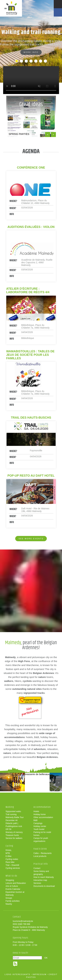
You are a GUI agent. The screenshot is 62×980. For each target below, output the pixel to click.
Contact (37, 868)
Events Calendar (13, 889)
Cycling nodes (12, 859)
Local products (40, 856)
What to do (11, 876)
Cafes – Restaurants (43, 853)
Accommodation (42, 807)
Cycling (9, 846)
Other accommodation (43, 817)
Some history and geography (41, 873)
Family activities (13, 901)
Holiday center (40, 826)
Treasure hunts (12, 835)
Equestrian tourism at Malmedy (15, 894)
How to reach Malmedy (44, 877)
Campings (38, 823)
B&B (36, 820)
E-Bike (9, 856)
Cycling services (13, 868)
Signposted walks (13, 811)
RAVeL (9, 850)
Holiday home (40, 814)
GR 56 (9, 829)
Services (37, 883)
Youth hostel (39, 829)
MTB (8, 853)
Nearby (9, 904)
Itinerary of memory (14, 832)
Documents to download (44, 886)
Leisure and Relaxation (16, 883)
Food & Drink (40, 849)
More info (31, 52)
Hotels (36, 811)
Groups (9, 898)
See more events (31, 539)
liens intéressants (17, 974)
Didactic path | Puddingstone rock (14, 825)
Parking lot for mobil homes (42, 834)
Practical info (41, 864)
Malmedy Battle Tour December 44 (15, 819)
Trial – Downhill (12, 865)
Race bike (10, 862)
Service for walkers (14, 838)
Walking (10, 807)
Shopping (10, 880)
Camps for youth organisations (41, 840)
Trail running (11, 814)
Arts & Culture (12, 886)
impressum (39, 974)
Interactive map (40, 880)
